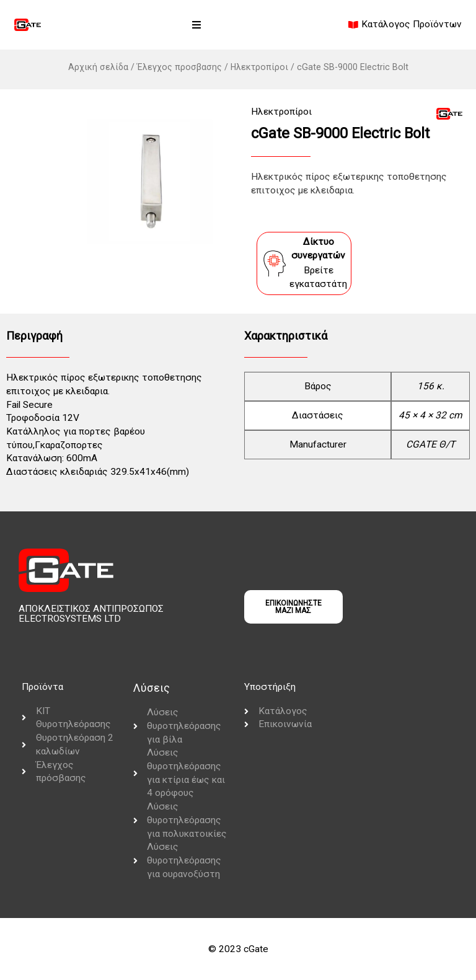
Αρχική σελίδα (98, 67)
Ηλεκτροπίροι (259, 67)
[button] (196, 25)
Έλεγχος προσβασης (179, 67)
